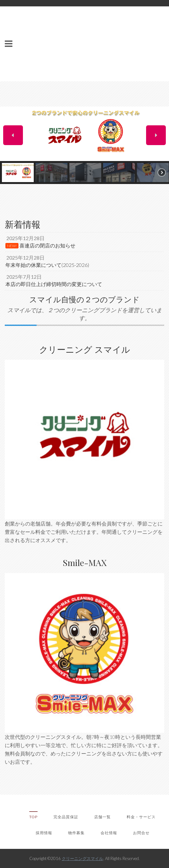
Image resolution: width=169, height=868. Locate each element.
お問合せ (141, 833)
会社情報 (109, 833)
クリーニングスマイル (82, 858)
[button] (13, 135)
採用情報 (44, 833)
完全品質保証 (66, 817)
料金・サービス (141, 817)
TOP (33, 817)
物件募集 (76, 833)
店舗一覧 (102, 817)
